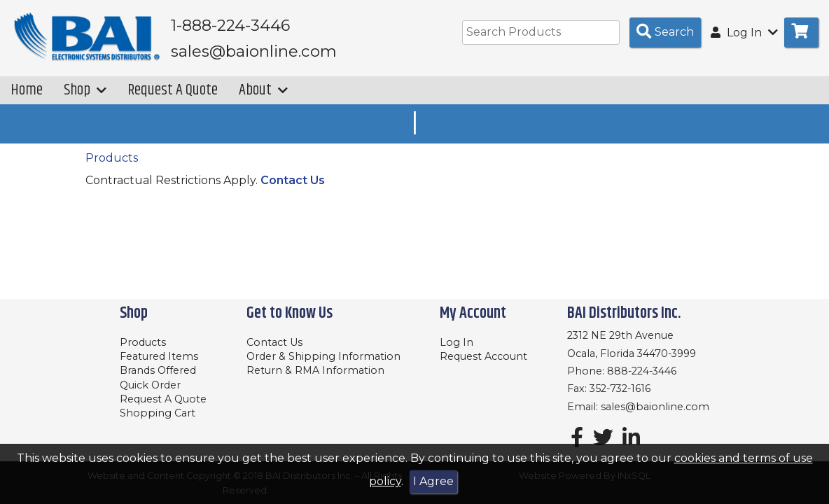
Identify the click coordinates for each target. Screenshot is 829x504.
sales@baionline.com (655, 407)
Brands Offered (158, 370)
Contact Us (293, 180)
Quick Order (150, 385)
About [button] (263, 90)
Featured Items (159, 356)
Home (27, 90)
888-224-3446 (642, 371)
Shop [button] (85, 90)
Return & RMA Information (315, 370)
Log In (457, 342)
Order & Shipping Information (323, 356)
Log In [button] (744, 33)
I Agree (433, 481)
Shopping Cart (158, 413)
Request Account (483, 356)
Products (112, 158)
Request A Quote (173, 90)
